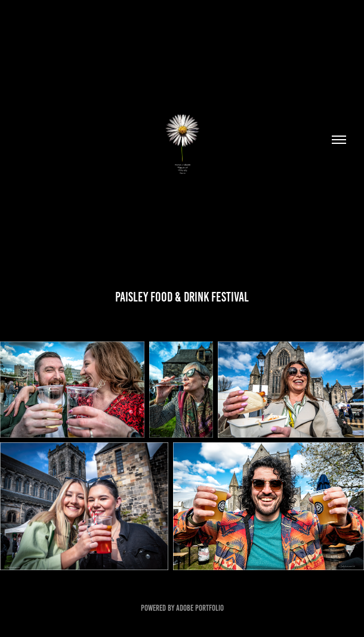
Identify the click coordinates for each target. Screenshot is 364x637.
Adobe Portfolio (200, 608)
